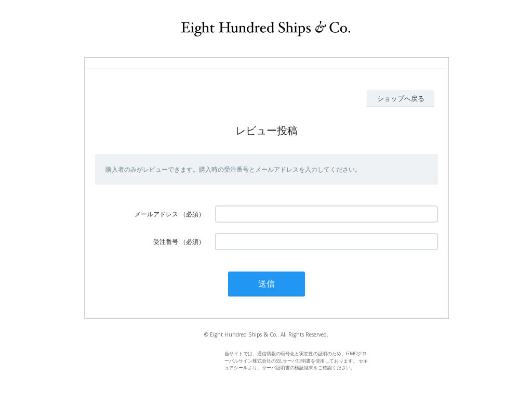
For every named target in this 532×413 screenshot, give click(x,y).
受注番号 (166, 242)
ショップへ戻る (401, 98)
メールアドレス (156, 214)
